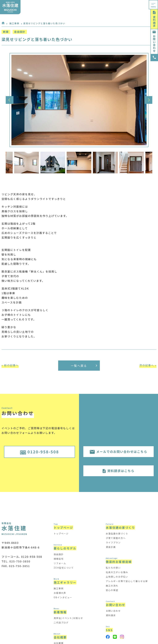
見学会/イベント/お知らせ (68, 618)
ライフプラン (113, 542)
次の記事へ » (148, 365)
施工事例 (14, 23)
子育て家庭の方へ (116, 538)
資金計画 (111, 547)
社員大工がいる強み (117, 572)
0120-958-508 (39, 452)
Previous (10, 100)
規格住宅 (59, 559)
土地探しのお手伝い (117, 577)
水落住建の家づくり (117, 534)
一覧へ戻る (84, 366)
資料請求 (154, 19)
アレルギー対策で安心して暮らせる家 (127, 581)
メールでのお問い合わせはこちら (118, 452)
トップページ (61, 534)
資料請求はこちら (118, 471)
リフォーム (60, 563)
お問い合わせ (154, 42)
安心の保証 (112, 590)
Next (148, 100)
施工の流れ (112, 586)
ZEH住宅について (64, 568)
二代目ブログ (61, 623)
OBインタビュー (63, 597)
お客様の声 (60, 593)
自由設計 (59, 554)
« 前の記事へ (10, 365)
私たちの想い (113, 568)
